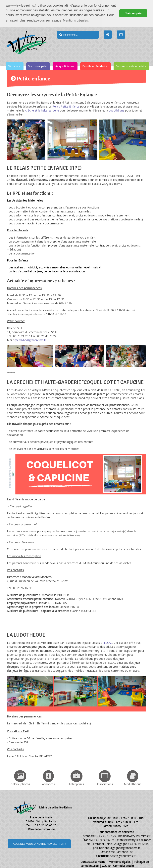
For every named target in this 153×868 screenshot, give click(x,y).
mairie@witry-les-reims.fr (134, 836)
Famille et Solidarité (95, 66)
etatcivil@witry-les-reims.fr (134, 840)
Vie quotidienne (64, 66)
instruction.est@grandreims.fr (117, 856)
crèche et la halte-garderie (42, 110)
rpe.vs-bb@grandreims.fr (30, 340)
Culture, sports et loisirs (131, 66)
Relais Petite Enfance (66, 106)
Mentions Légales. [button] (76, 20)
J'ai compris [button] (133, 13)
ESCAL (108, 642)
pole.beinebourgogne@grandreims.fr (117, 848)
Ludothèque (117, 110)
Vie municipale (37, 66)
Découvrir (14, 66)
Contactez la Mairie (93, 862)
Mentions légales (120, 862)
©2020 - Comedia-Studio (118, 866)
